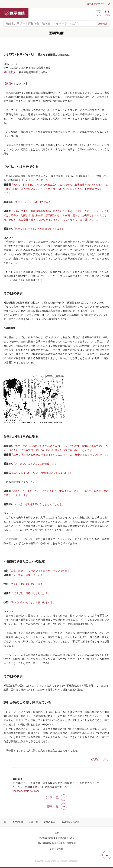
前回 (8, 84)
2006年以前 (50, 822)
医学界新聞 (18, 822)
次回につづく (100, 759)
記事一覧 (34, 822)
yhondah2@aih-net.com (26, 791)
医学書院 (14, 13)
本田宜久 (10, 72)
